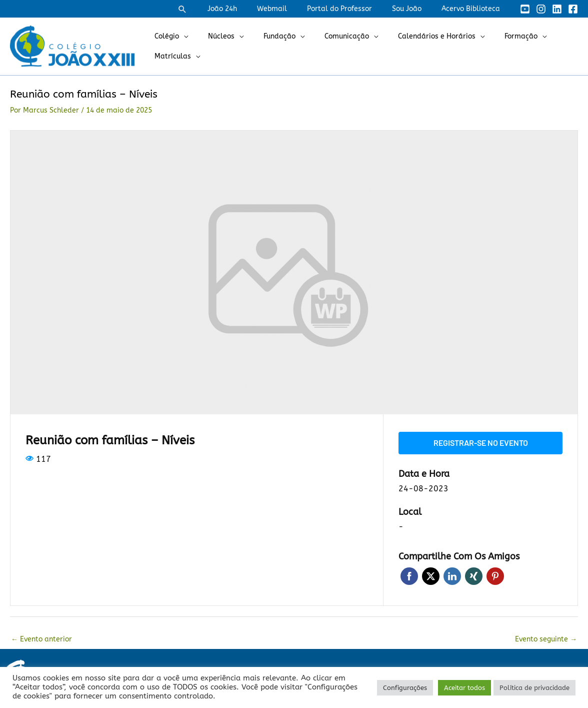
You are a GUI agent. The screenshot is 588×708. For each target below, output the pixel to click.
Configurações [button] (405, 688)
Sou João (416, 9)
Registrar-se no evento (481, 442)
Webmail (293, 9)
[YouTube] (525, 9)
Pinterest (495, 575)
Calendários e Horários (410, 36)
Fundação (264, 36)
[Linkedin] (557, 9)
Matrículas (170, 56)
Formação (488, 36)
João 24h (249, 9)
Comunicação (326, 36)
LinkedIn (452, 575)
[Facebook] (573, 9)
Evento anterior (41, 638)
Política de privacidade (534, 688)
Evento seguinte (546, 638)
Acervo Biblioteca (474, 9)
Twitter (431, 575)
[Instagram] (541, 9)
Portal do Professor (354, 9)
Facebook (409, 575)
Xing (474, 575)
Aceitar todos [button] (464, 688)
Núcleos (212, 36)
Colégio (164, 36)
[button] (212, 9)
